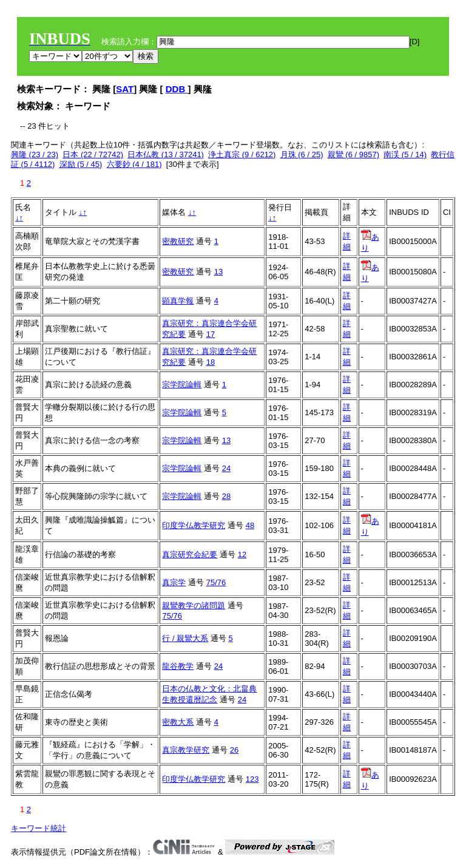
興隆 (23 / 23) (35, 154)
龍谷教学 (178, 666)
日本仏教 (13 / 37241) (166, 154)
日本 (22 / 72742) (93, 154)
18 (211, 362)
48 (250, 525)
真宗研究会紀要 (190, 554)
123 (252, 779)
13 (218, 272)
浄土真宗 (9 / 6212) (242, 154)
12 (242, 554)
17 (211, 334)
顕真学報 (178, 301)
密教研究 (178, 241)
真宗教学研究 (186, 750)
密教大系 (178, 722)
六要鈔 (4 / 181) (134, 164)
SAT (125, 89)
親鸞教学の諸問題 (194, 605)
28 (226, 496)
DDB (177, 89)
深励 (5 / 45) (81, 164)
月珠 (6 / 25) (302, 154)
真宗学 (174, 582)
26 (234, 750)
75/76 (216, 582)
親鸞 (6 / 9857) (353, 154)
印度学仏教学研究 (194, 525)
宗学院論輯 (182, 385)
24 (226, 468)
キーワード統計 (39, 828)
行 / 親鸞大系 (185, 638)
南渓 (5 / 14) (405, 154)
